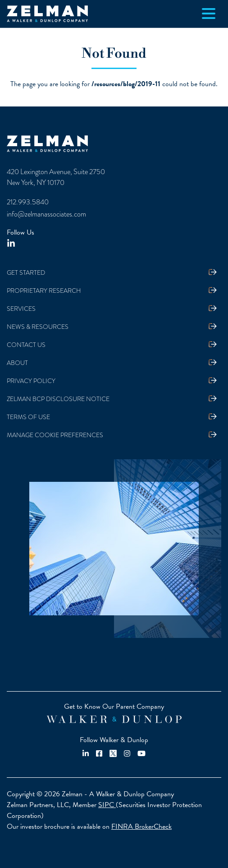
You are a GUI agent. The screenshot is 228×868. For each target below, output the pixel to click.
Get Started (26, 272)
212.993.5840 (28, 202)
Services (21, 309)
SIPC (107, 805)
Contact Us (26, 345)
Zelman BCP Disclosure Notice (58, 399)
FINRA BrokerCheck (141, 826)
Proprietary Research (44, 291)
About (17, 363)
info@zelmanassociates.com (46, 214)
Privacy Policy (31, 381)
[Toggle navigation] (209, 14)
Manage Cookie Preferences (55, 435)
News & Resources (38, 327)
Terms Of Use (28, 417)
